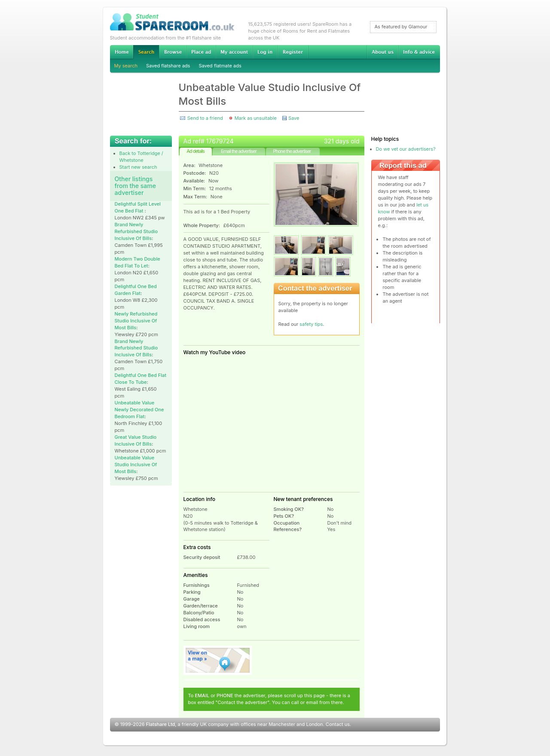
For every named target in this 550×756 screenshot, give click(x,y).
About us (382, 52)
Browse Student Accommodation (173, 52)
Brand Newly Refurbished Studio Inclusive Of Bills (136, 231)
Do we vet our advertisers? (406, 149)
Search (146, 52)
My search (126, 66)
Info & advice (419, 52)
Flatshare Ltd (161, 724)
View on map (218, 660)
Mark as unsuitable (256, 118)
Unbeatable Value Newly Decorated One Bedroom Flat (139, 410)
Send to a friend (205, 118)
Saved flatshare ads (168, 66)
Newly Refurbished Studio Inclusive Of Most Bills (136, 321)
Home (122, 52)
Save (294, 118)
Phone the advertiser (292, 151)
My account (234, 52)
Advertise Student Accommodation (201, 52)
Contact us (338, 724)
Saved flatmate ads (220, 66)
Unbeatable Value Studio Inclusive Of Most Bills (136, 465)
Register (293, 52)
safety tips (311, 324)
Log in (265, 52)
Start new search (138, 167)
